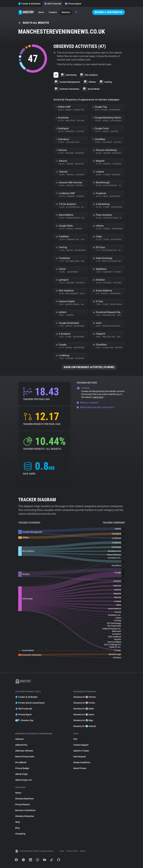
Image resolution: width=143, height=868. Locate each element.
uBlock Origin (21, 774)
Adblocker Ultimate (24, 751)
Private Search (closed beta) (30, 703)
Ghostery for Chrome (85, 697)
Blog (17, 828)
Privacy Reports (23, 804)
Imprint (83, 851)
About (41, 12)
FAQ (75, 739)
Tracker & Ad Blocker (29, 4)
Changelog (20, 834)
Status (18, 793)
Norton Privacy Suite (25, 757)
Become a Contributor (109, 12)
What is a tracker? (88, 403)
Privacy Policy (72, 851)
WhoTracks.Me (53, 4)
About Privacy (80, 768)
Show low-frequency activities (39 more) (89, 367)
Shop (18, 822)
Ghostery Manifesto (24, 799)
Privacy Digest (73, 4)
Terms (62, 851)
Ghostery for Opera (84, 714)
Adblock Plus (21, 745)
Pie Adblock (21, 762)
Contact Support (81, 745)
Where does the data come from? (95, 407)
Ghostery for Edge (83, 720)
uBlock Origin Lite (24, 780)
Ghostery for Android (85, 726)
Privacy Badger (22, 768)
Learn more (99, 397)
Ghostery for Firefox (84, 703)
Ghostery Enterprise (25, 816)
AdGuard (19, 739)
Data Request (80, 757)
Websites (66, 12)
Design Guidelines (82, 762)
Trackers (53, 12)
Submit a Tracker (81, 751)
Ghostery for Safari (84, 709)
